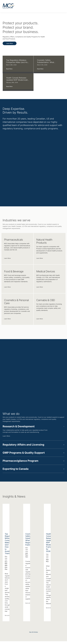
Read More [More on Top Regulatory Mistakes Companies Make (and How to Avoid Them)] (9, 70)
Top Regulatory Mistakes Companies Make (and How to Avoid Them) (17, 62)
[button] (33, 427)
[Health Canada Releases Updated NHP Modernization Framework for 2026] (47, 517)
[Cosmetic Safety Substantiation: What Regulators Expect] (27, 517)
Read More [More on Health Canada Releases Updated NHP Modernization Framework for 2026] (9, 87)
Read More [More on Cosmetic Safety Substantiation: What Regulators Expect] (40, 70)
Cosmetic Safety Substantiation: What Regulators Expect (45, 62)
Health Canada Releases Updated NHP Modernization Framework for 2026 (18, 79)
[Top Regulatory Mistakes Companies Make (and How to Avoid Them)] (6, 517)
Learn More (8, 437)
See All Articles (33, 633)
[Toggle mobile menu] (62, 6)
